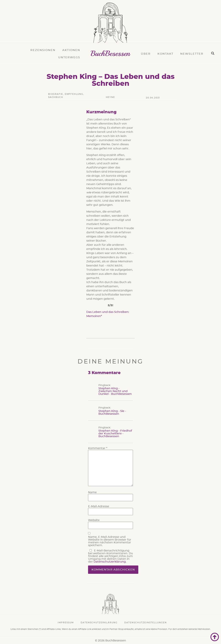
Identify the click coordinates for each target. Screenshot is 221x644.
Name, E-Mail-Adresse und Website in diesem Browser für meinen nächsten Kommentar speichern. (110, 541)
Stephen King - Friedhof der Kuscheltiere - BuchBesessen (115, 434)
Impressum (66, 623)
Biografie (56, 94)
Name (92, 492)
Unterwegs (69, 57)
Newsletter (192, 54)
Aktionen (71, 50)
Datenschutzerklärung (110, 562)
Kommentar (98, 448)
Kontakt (165, 54)
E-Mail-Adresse (99, 506)
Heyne (110, 97)
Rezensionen (43, 50)
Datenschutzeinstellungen (146, 623)
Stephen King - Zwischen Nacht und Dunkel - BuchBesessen (115, 391)
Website (94, 520)
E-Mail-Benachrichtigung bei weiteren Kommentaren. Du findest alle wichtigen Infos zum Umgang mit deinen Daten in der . (110, 556)
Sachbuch (56, 97)
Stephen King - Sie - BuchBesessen (112, 412)
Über (146, 54)
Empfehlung (74, 94)
